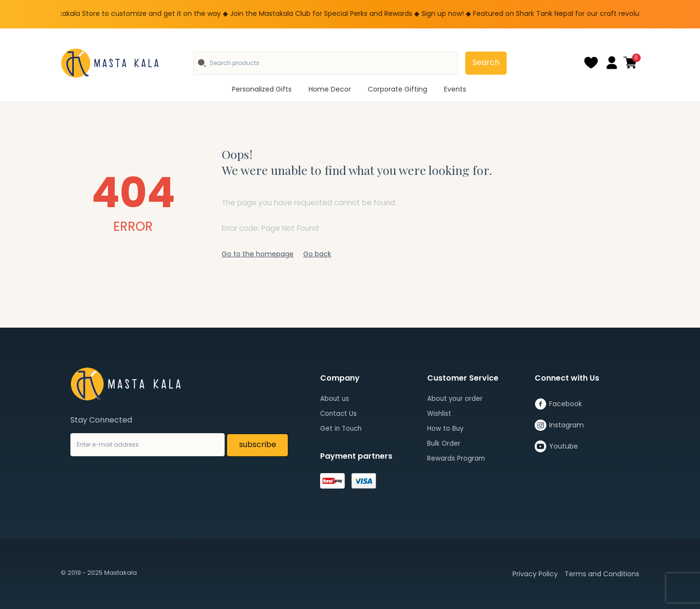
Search (486, 62)
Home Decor (330, 89)
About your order (455, 399)
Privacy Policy (535, 574)
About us (335, 399)
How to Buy (445, 429)
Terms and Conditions (602, 574)
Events (455, 89)
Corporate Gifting (397, 89)
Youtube (556, 447)
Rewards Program (456, 458)
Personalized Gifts (262, 89)
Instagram (559, 425)
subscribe (258, 444)
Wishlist (439, 414)
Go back (317, 254)
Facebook (558, 404)
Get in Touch (341, 429)
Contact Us (338, 414)
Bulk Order (444, 444)
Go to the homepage (258, 254)
